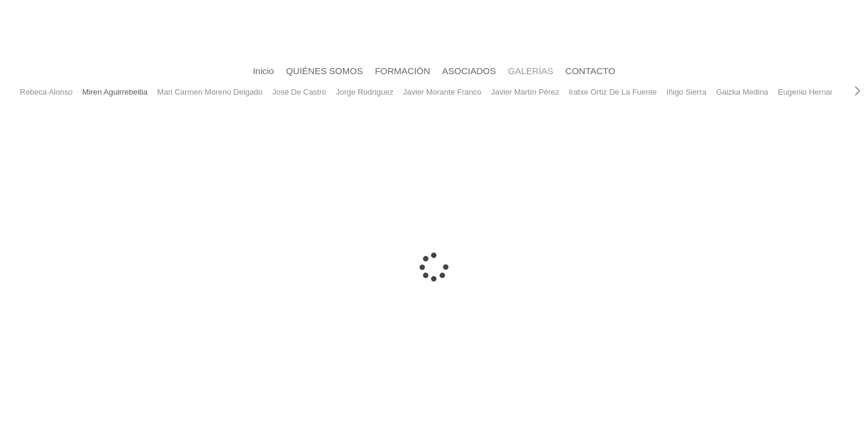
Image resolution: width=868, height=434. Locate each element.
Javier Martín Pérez (525, 92)
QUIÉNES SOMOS (324, 71)
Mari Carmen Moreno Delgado (210, 92)
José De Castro (300, 92)
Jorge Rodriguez (364, 92)
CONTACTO (590, 71)
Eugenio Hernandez (813, 92)
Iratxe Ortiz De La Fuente (612, 92)
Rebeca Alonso (46, 92)
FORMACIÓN (403, 71)
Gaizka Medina (742, 92)
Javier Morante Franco (442, 92)
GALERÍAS (531, 71)
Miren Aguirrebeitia (115, 92)
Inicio (263, 71)
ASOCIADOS (469, 71)
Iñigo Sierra (686, 92)
